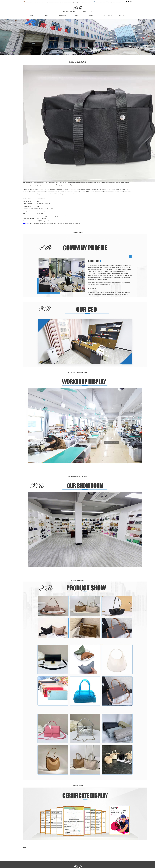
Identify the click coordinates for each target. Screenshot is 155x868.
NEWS (77, 16)
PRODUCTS (62, 16)
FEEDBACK (122, 16)
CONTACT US (107, 16)
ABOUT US (47, 16)
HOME (32, 16)
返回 (25, 848)
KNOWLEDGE (92, 16)
